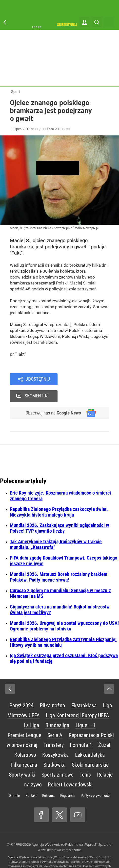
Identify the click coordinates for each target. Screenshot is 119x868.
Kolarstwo (25, 739)
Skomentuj (90, 379)
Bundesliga (57, 709)
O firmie (14, 780)
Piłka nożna (52, 689)
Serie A (55, 719)
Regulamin (68, 780)
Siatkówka (55, 749)
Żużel (104, 729)
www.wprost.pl (55, 855)
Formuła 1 (81, 729)
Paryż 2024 (21, 689)
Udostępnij (38, 379)
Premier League (24, 719)
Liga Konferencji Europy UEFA (78, 699)
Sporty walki (22, 759)
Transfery (54, 729)
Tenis (85, 759)
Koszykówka (56, 739)
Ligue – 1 (86, 709)
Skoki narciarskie (90, 749)
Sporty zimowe (57, 759)
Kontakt (31, 780)
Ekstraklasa (84, 689)
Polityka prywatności (96, 780)
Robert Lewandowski (70, 769)
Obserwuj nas (52, 397)
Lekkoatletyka (90, 739)
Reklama (48, 780)
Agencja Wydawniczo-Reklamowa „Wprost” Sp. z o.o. (72, 828)
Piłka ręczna (24, 749)
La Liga (31, 709)
